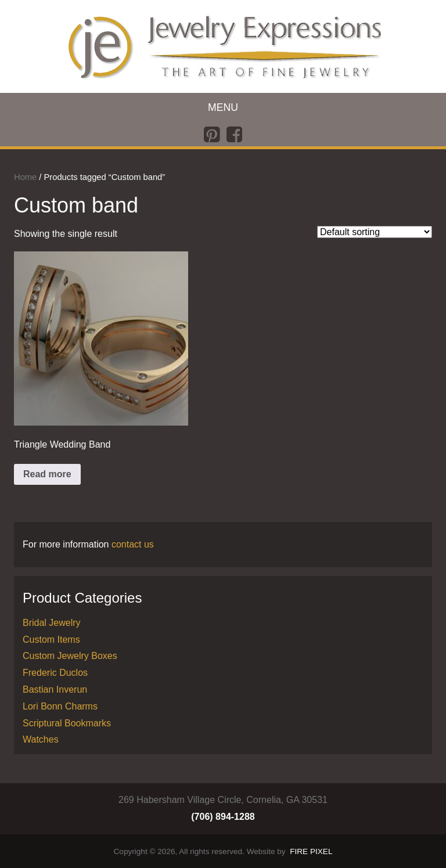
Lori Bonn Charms (60, 706)
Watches (41, 739)
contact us (133, 544)
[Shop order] (375, 232)
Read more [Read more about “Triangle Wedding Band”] (47, 474)
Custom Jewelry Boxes (70, 656)
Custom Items (51, 640)
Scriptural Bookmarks (67, 723)
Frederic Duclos (55, 673)
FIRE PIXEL (311, 851)
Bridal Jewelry (52, 623)
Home (25, 177)
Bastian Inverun (55, 689)
